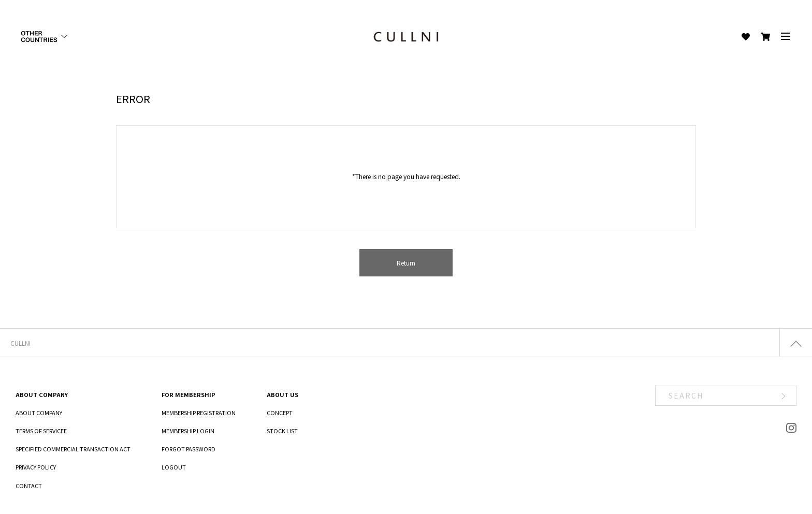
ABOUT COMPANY (39, 413)
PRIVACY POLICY (36, 467)
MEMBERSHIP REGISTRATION (199, 413)
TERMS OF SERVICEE (41, 431)
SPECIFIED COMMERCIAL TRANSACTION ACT (73, 449)
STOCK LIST (282, 431)
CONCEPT (280, 413)
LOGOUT (174, 467)
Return (406, 263)
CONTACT (29, 486)
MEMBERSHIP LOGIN (188, 431)
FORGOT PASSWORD (189, 449)
